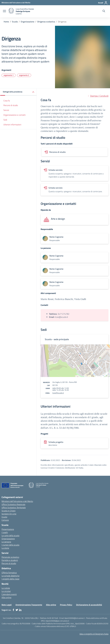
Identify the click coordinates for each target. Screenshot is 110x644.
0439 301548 (52, 618)
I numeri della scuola (10, 545)
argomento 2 (24, 75)
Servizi (6, 110)
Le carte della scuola (10, 535)
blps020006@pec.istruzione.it (58, 621)
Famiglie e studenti (10, 560)
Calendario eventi (9, 594)
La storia (5, 548)
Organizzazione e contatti (14, 115)
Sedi (5, 120)
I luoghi (5, 532)
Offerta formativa (9, 573)
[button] (19, 92)
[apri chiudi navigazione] (4, 11)
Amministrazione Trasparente (29, 605)
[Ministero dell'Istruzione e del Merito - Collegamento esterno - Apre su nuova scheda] (16, 3)
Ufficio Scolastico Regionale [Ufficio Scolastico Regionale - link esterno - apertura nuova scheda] (13, 504)
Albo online (6, 597)
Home (6, 22)
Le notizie (6, 588)
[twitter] (17, 610)
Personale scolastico (10, 557)
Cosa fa (7, 101)
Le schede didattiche (10, 576)
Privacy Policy (66, 605)
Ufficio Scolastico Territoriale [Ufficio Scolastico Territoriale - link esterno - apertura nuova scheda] (14, 507)
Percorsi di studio (11, 105)
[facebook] (13, 610)
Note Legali (7, 605)
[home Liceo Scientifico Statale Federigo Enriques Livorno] (21, 11)
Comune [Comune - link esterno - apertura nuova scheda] (5, 520)
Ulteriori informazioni (12, 125)
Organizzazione (28, 22)
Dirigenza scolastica (46, 22)
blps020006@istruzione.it (75, 618)
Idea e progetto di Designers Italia (94, 634)
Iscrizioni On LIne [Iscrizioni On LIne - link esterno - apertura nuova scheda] (9, 514)
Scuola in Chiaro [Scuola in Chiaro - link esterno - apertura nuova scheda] (8, 511)
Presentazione (8, 529)
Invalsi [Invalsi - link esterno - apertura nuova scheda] (4, 517)
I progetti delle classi (10, 579)
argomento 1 (9, 75)
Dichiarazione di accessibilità (89, 605)
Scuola (15, 22)
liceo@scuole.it (58, 393)
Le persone (6, 542)
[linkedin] (20, 610)
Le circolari (6, 591)
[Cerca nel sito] (104, 11)
